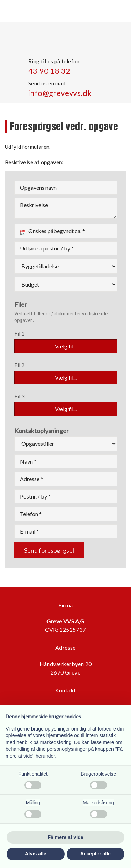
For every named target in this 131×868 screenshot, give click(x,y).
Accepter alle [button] (96, 854)
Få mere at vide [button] (66, 837)
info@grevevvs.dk (60, 93)
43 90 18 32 (49, 71)
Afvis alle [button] (35, 854)
